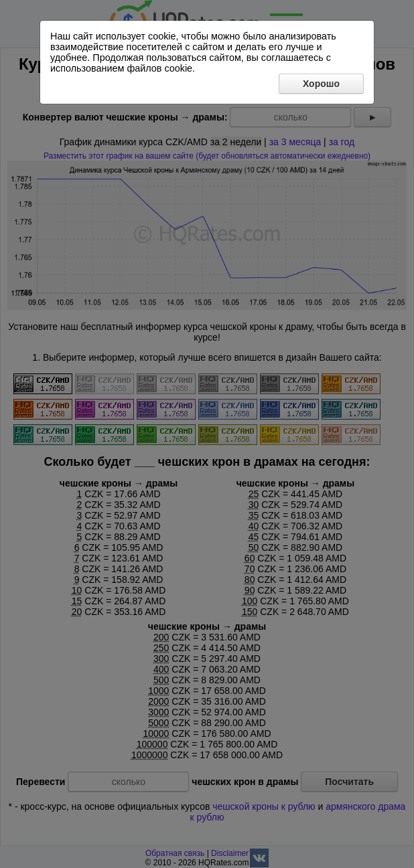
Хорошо (321, 84)
